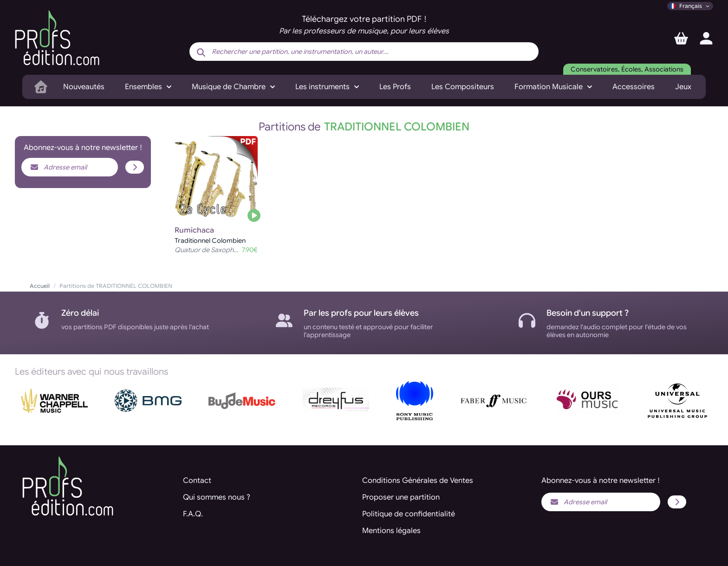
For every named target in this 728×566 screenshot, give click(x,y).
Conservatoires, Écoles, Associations (627, 69)
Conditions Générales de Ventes (418, 481)
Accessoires (634, 87)
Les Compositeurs (463, 87)
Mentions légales (391, 531)
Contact (197, 481)
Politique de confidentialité (409, 514)
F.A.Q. (193, 514)
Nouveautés (84, 87)
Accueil (40, 286)
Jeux (683, 87)
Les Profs (395, 87)
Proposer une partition (401, 497)
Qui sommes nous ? (217, 497)
